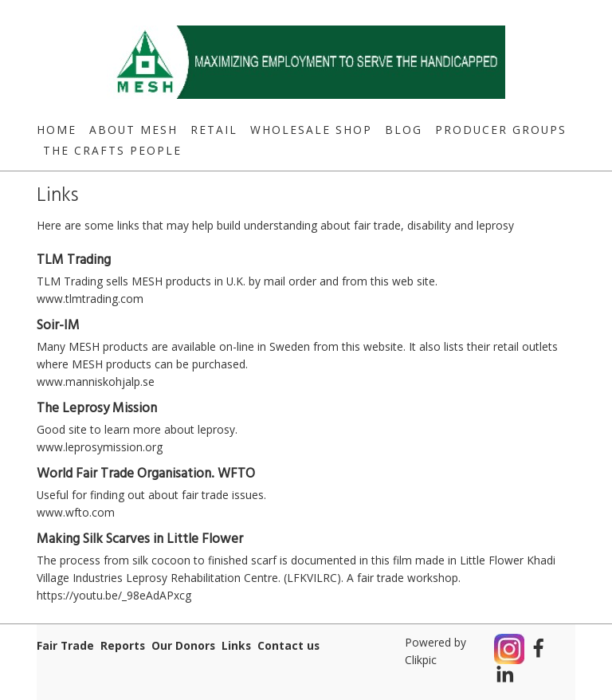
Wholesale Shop (311, 130)
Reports (123, 645)
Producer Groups (501, 130)
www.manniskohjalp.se (96, 381)
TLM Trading (74, 260)
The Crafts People (112, 150)
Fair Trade (65, 645)
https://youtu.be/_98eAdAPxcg (114, 595)
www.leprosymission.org (100, 447)
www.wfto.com (76, 512)
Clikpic (421, 660)
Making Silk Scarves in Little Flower (140, 539)
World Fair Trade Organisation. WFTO (146, 474)
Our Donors (183, 645)
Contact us (288, 645)
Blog (404, 130)
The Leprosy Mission (97, 409)
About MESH (133, 130)
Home (57, 130)
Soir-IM (58, 326)
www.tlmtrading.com (90, 299)
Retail (214, 130)
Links (236, 645)
